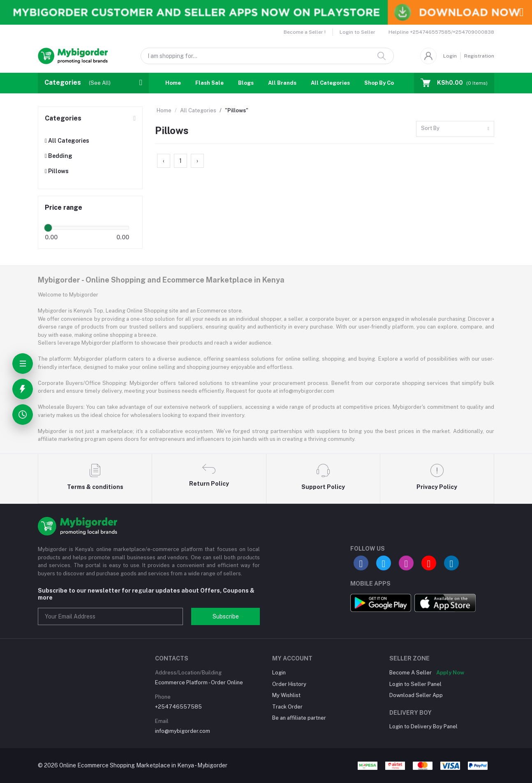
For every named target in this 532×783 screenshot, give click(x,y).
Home (173, 83)
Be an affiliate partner (299, 718)
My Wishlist (286, 695)
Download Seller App (416, 695)
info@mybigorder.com (183, 731)
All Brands (282, 83)
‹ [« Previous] (164, 161)
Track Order (287, 707)
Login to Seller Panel (415, 684)
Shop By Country (386, 83)
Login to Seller (357, 32)
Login (450, 56)
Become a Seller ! (305, 32)
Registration (479, 56)
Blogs (246, 83)
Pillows (57, 171)
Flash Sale (209, 83)
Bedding (59, 156)
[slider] (48, 228)
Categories (63, 118)
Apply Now (450, 673)
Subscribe (226, 616)
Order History (289, 684)
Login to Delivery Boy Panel (423, 726)
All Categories (330, 83)
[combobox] (455, 129)
